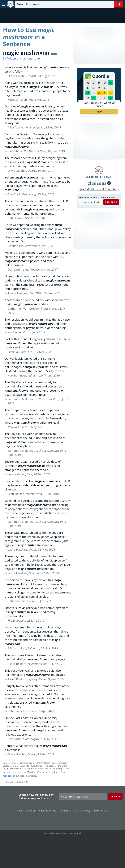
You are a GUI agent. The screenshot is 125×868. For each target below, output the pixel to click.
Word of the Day (99, 177)
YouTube (68, 819)
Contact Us (66, 810)
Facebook (46, 819)
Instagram (78, 819)
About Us (31, 810)
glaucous (97, 183)
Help (20, 810)
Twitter (57, 819)
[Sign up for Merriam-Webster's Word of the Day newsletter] (83, 797)
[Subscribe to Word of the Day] (91, 202)
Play (99, 112)
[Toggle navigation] (4, 4)
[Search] (69, 4)
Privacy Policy (83, 810)
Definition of (24, 58)
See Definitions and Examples (98, 189)
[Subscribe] (115, 796)
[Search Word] (119, 4)
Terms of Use (101, 810)
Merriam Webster (10, 796)
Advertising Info (48, 810)
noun (55, 53)
